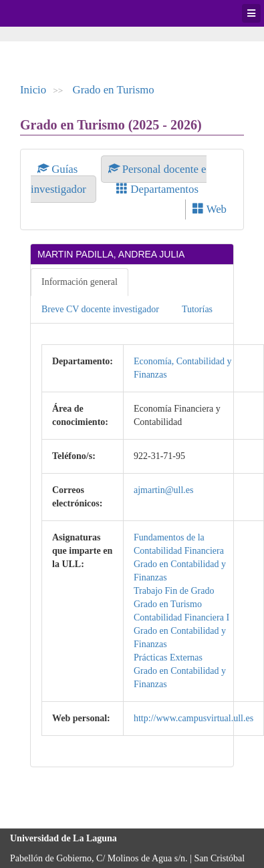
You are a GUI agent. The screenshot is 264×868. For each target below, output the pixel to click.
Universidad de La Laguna (47, 13)
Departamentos (157, 189)
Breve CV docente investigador (100, 309)
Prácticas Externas (168, 658)
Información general (80, 282)
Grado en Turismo (114, 90)
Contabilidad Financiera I (181, 617)
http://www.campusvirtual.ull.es (193, 718)
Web (210, 209)
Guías (59, 169)
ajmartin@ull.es (163, 490)
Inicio (33, 90)
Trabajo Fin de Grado (174, 591)
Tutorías (197, 309)
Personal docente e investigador (119, 179)
